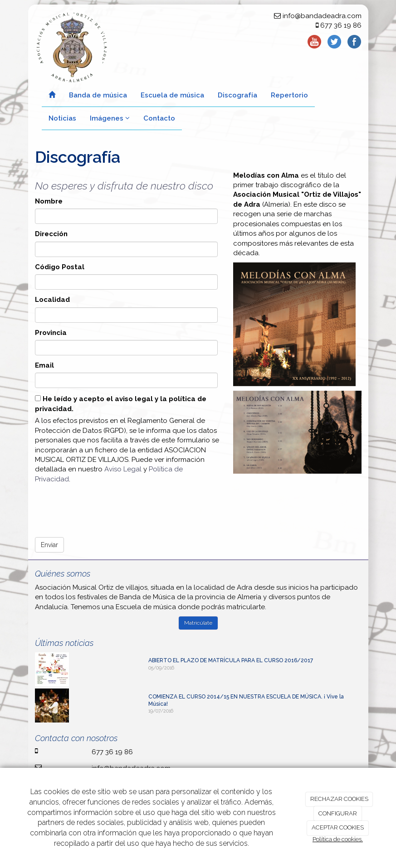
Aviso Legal (123, 469)
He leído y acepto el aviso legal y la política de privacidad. (121, 404)
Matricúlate (198, 623)
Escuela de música (172, 95)
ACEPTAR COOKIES (338, 827)
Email (44, 365)
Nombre (49, 201)
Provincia (51, 333)
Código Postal (60, 267)
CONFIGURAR (338, 813)
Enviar (49, 545)
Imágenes (110, 118)
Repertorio (289, 95)
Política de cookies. (338, 839)
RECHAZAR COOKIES (339, 799)
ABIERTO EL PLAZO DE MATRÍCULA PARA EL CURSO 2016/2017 (231, 660)
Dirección (51, 234)
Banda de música (98, 95)
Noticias (62, 118)
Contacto (159, 118)
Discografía (237, 95)
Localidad (52, 300)
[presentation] (104, 507)
